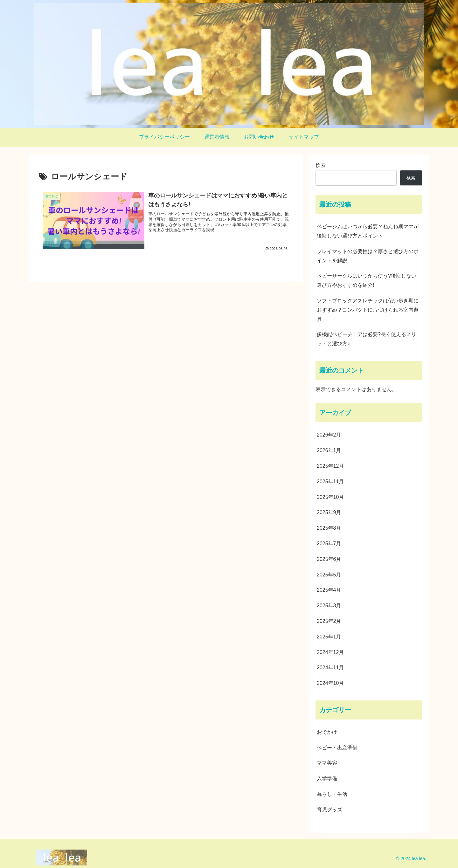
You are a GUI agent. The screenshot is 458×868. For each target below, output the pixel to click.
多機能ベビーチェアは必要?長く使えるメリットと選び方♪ (367, 339)
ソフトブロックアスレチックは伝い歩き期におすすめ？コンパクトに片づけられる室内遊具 (368, 310)
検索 (321, 165)
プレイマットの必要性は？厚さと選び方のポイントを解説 (368, 256)
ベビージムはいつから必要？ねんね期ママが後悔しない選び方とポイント (368, 231)
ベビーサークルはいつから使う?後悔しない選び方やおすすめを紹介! (367, 280)
